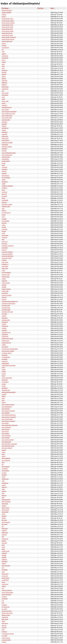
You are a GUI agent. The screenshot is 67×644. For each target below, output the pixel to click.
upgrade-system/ (7, 204)
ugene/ (4, 491)
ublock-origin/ (6, 615)
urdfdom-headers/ (7, 186)
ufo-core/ (4, 524)
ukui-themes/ (6, 409)
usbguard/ (5, 145)
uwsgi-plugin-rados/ (8, 21)
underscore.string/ (7, 339)
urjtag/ (4, 180)
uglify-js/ (4, 487)
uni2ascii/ (5, 322)
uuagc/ (4, 62)
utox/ (3, 64)
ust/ (3, 91)
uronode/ (4, 167)
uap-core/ (5, 623)
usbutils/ (4, 124)
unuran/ (4, 223)
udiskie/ (4, 555)
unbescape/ (5, 363)
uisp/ (3, 454)
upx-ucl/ (4, 194)
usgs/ (3, 99)
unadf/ (4, 372)
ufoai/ (3, 514)
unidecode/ (5, 291)
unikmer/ (4, 281)
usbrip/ (4, 130)
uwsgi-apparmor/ (7, 41)
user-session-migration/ (9, 112)
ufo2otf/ (4, 516)
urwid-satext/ (6, 161)
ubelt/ (3, 621)
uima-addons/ (6, 458)
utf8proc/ (4, 83)
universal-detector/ (8, 256)
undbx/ (4, 345)
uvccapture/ (5, 48)
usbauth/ (4, 149)
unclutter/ (5, 355)
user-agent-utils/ (7, 118)
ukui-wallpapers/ (7, 407)
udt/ (3, 537)
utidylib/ (4, 72)
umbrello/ (5, 388)
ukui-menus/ (6, 429)
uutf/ (3, 52)
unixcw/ (4, 250)
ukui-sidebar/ (6, 413)
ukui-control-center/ (8, 440)
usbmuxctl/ (5, 138)
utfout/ (4, 77)
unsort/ (4, 227)
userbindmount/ (7, 107)
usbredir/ (4, 134)
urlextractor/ (5, 176)
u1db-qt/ (4, 632)
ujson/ (4, 452)
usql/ (3, 97)
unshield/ (5, 229)
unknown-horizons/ (8, 246)
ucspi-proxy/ (6, 578)
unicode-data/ (6, 310)
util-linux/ (4, 70)
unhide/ (4, 328)
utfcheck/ (5, 81)
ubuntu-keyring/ (7, 611)
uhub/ (3, 477)
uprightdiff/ (5, 200)
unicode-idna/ (6, 308)
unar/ (3, 367)
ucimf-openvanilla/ (7, 593)
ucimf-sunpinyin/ (7, 590)
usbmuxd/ (5, 136)
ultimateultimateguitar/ (9, 392)
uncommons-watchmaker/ (10, 349)
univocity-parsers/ (7, 252)
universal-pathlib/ (7, 254)
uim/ (3, 462)
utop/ (3, 66)
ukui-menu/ (5, 431)
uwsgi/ (4, 43)
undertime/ (5, 337)
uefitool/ (4, 531)
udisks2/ (4, 553)
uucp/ (3, 60)
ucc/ (3, 603)
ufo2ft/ (4, 518)
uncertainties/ (6, 357)
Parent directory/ (7, 10)
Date (52, 8)
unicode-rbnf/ (6, 306)
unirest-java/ (6, 277)
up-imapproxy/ (6, 213)
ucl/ (3, 588)
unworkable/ (6, 221)
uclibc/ (4, 586)
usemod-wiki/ (6, 120)
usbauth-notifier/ (7, 147)
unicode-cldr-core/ (7, 312)
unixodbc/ (5, 248)
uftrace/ (4, 495)
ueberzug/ (5, 533)
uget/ (3, 489)
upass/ (4, 211)
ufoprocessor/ (6, 500)
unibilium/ (5, 318)
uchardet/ (5, 599)
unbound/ (5, 361)
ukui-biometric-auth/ (8, 446)
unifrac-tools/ (6, 283)
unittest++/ (5, 264)
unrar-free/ (5, 235)
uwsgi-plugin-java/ (7, 35)
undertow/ (5, 334)
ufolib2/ (4, 506)
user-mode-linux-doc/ (8, 114)
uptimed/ (4, 196)
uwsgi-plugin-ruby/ (7, 19)
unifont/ (4, 285)
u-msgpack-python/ (8, 634)
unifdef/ (4, 287)
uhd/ (3, 481)
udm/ (3, 549)
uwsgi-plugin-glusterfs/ (9, 37)
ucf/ (3, 601)
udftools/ (4, 559)
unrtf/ (3, 233)
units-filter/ (5, 266)
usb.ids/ (4, 151)
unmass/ (4, 244)
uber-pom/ (5, 619)
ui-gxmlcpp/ (5, 471)
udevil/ (4, 564)
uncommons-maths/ (8, 351)
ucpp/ (3, 582)
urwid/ (4, 163)
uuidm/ (4, 54)
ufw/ (3, 493)
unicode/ (4, 314)
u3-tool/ (4, 628)
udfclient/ (5, 562)
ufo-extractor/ (6, 522)
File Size (40, 8)
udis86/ (4, 557)
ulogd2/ (4, 394)
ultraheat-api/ (6, 390)
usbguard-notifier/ (7, 143)
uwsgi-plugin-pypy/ (8, 25)
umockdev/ (5, 382)
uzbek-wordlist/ (6, 13)
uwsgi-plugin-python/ (8, 23)
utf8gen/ (4, 85)
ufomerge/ (5, 504)
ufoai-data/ (5, 512)
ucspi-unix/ (5, 574)
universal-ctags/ (7, 258)
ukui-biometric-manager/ (9, 444)
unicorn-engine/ (7, 295)
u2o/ (3, 630)
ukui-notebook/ (6, 427)
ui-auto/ (4, 473)
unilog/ (4, 279)
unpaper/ (4, 237)
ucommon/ (5, 584)
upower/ (4, 202)
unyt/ (3, 217)
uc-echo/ (4, 609)
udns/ (3, 547)
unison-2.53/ (6, 275)
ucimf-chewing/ (6, 595)
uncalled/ (5, 359)
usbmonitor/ (5, 140)
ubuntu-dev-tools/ (7, 613)
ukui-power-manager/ (8, 421)
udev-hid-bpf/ (6, 566)
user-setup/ (5, 110)
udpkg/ (4, 541)
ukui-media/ (5, 434)
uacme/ (4, 626)
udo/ (3, 545)
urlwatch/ (5, 169)
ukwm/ (4, 403)
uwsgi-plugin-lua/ (7, 33)
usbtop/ (4, 126)
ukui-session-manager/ (9, 417)
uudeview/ (5, 56)
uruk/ (3, 165)
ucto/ (3, 572)
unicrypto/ (5, 293)
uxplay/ (4, 15)
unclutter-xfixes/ (7, 353)
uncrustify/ (5, 347)
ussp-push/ (5, 93)
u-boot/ (4, 642)
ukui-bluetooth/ (6, 442)
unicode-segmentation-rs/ (10, 301)
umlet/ (4, 386)
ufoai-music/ (6, 508)
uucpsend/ (5, 58)
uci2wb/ (4, 597)
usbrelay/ (5, 132)
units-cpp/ (5, 268)
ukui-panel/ (5, 423)
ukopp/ (4, 450)
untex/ (4, 225)
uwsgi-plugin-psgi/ (7, 27)
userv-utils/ (5, 101)
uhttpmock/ (5, 479)
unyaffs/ (4, 219)
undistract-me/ (6, 332)
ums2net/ (5, 380)
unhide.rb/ (5, 326)
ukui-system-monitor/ (8, 411)
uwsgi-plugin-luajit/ (8, 31)
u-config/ (4, 636)
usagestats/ (5, 159)
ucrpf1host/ (5, 580)
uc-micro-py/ (6, 607)
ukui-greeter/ (6, 438)
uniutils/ (4, 260)
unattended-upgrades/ (9, 365)
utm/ (3, 68)
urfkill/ (4, 184)
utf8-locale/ (5, 87)
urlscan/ (4, 173)
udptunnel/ (5, 539)
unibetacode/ (6, 320)
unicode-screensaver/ (8, 303)
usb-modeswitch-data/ (9, 153)
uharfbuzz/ (5, 483)
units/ (3, 270)
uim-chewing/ (6, 460)
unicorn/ (4, 297)
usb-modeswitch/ (7, 155)
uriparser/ (5, 182)
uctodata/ (5, 570)
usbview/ (4, 122)
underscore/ (5, 341)
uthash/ (4, 74)
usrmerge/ (5, 95)
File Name (5, 8)
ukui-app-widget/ (7, 448)
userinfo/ (4, 105)
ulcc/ (3, 401)
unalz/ (4, 370)
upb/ (3, 209)
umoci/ (4, 384)
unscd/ (4, 231)
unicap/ (4, 316)
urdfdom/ (4, 188)
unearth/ (4, 330)
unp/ (3, 239)
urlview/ (4, 171)
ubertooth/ (5, 617)
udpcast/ (4, 543)
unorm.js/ (5, 242)
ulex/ (3, 398)
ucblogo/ (4, 605)
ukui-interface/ (6, 436)
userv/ (4, 103)
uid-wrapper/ (6, 467)
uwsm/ (4, 17)
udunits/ (4, 535)
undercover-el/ (6, 343)
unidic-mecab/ (6, 289)
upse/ (3, 198)
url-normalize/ (6, 178)
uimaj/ (4, 456)
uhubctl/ (4, 475)
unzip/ (4, 215)
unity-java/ (5, 262)
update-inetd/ (6, 206)
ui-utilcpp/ (5, 469)
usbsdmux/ (5, 128)
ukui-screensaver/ (7, 419)
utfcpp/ (4, 79)
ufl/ (3, 526)
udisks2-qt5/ (6, 551)
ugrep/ (4, 485)
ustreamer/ (5, 89)
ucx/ (3, 568)
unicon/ (4, 299)
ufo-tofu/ (4, 520)
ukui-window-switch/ (8, 405)
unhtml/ (4, 324)
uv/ (3, 50)
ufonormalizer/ (6, 502)
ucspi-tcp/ (5, 576)
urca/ (3, 190)
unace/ (4, 374)
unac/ (3, 376)
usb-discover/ (6, 157)
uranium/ (4, 192)
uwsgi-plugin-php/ (7, 29)
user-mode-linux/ (7, 116)
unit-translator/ (6, 273)
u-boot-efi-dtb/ (6, 640)
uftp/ (3, 498)
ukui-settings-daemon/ (9, 415)
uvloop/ (4, 46)
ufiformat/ (5, 529)
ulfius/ (4, 396)
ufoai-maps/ (5, 510)
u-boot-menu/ (6, 638)
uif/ (3, 465)
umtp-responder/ (7, 378)
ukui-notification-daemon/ (10, 425)
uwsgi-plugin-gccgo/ (8, 39)
